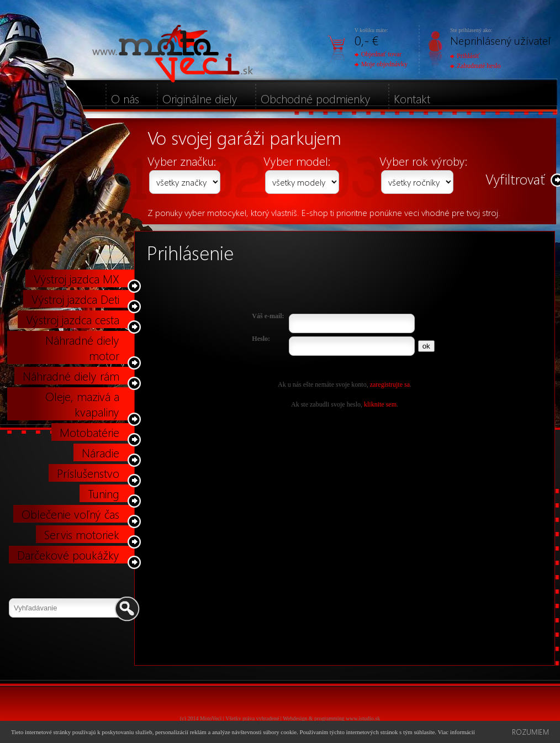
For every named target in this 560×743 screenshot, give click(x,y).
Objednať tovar (378, 54)
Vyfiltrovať (515, 179)
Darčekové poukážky (68, 555)
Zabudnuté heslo (476, 66)
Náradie (101, 452)
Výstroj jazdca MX (76, 278)
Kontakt (412, 98)
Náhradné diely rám (71, 376)
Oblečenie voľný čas (70, 514)
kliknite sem (380, 404)
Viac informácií (456, 732)
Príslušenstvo (88, 473)
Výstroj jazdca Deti (75, 299)
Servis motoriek (82, 534)
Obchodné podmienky (316, 98)
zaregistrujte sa (390, 384)
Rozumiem (530, 732)
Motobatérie (89, 432)
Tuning (104, 493)
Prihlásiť (465, 56)
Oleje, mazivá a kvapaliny (82, 404)
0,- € (366, 40)
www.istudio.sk (363, 718)
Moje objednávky (381, 64)
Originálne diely (200, 98)
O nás (125, 98)
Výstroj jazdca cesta (73, 319)
